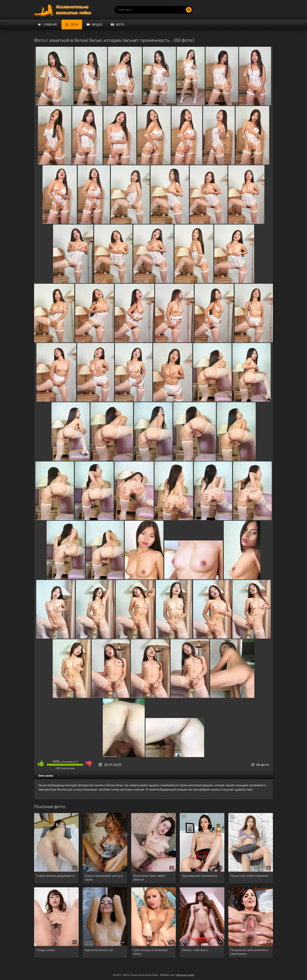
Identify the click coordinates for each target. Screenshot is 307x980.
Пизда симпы (46, 950)
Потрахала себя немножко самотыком (249, 952)
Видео (94, 24)
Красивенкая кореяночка (199, 875)
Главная (47, 24)
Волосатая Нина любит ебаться (149, 877)
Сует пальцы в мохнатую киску (150, 952)
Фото (117, 24)
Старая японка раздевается (55, 875)
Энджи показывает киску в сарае (104, 877)
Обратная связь (185, 975)
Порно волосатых (63, 10)
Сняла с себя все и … (196, 950)
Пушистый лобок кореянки (249, 875)
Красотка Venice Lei (99, 950)
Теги (72, 24)
